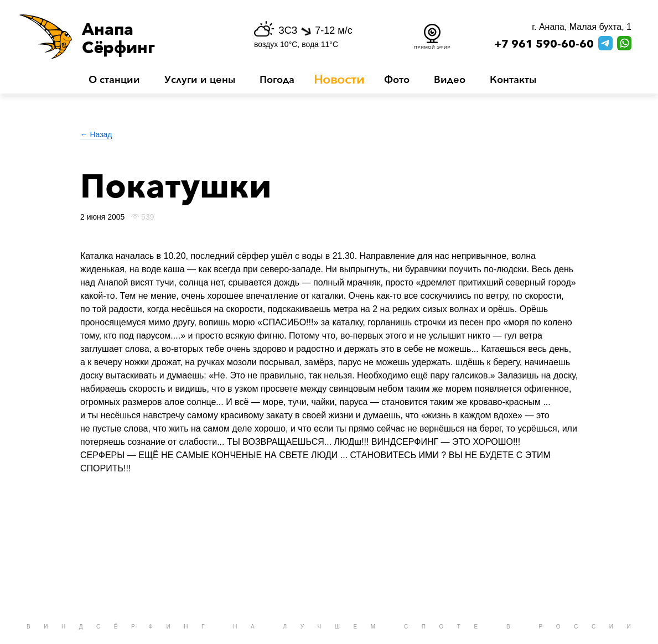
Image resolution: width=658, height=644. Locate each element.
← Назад (96, 134)
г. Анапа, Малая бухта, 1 (582, 27)
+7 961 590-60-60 (544, 44)
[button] (123, 37)
